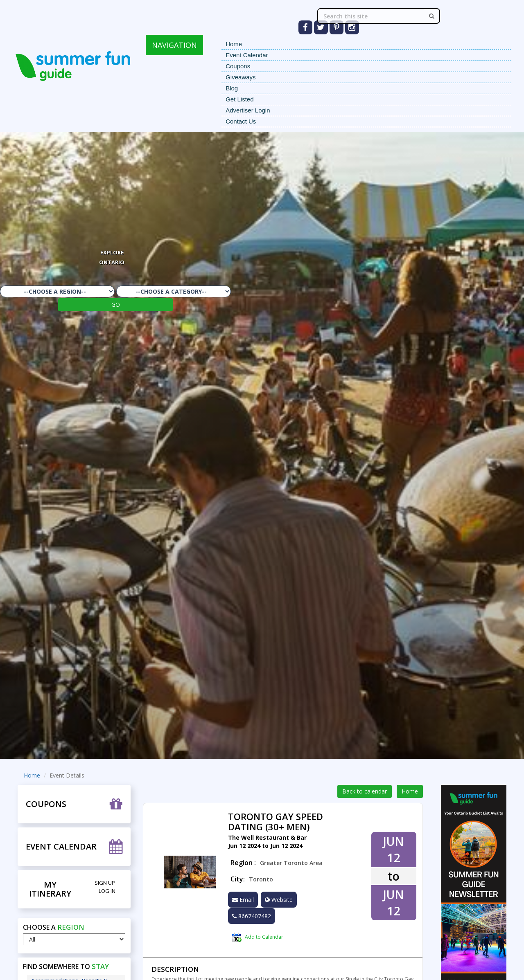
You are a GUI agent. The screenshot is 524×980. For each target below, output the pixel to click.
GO (116, 305)
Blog (232, 88)
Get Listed (239, 99)
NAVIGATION (174, 45)
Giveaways (241, 77)
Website (279, 900)
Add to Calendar (257, 937)
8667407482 (252, 916)
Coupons (238, 66)
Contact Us (241, 121)
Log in (107, 891)
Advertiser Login (248, 110)
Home (234, 44)
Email (243, 900)
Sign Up (105, 883)
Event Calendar (247, 55)
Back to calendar (365, 791)
